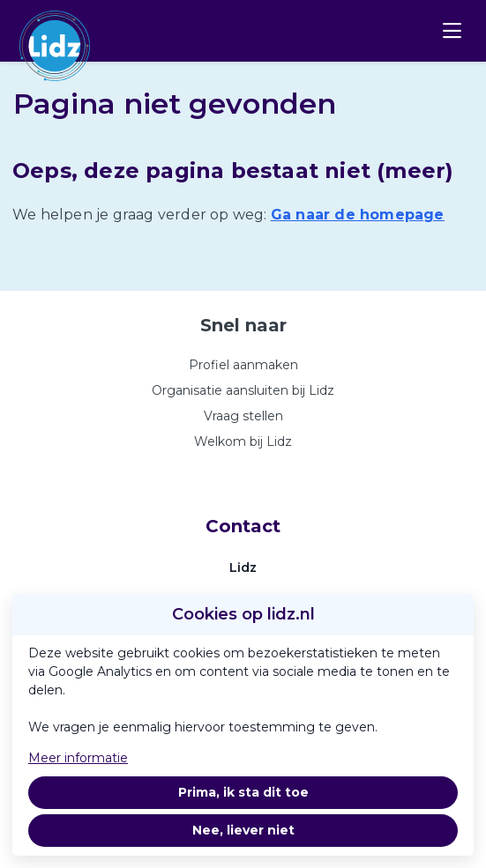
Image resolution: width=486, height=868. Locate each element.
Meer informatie (78, 758)
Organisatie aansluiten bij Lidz (243, 390)
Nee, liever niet (243, 830)
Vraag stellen (243, 416)
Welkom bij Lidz (243, 441)
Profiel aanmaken (243, 365)
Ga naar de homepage (358, 215)
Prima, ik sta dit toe (243, 792)
